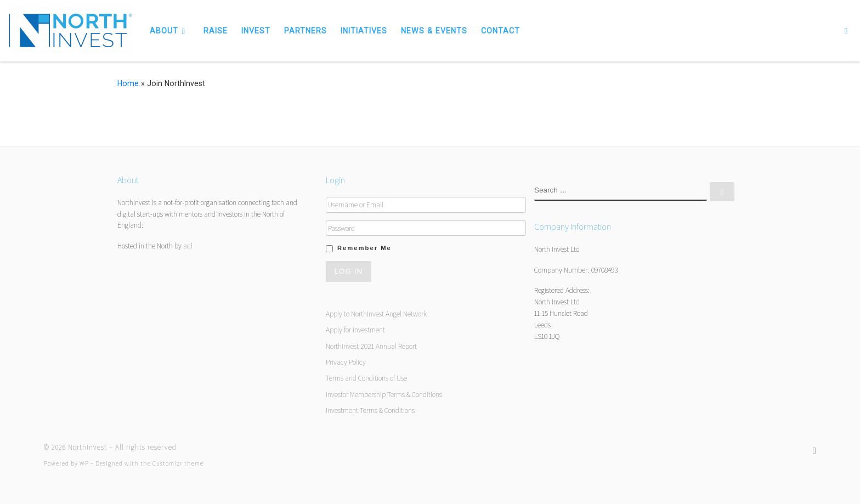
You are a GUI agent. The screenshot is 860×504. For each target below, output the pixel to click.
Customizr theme (178, 463)
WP (84, 463)
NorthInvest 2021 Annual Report (371, 346)
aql (188, 246)
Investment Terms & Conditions (370, 410)
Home (128, 83)
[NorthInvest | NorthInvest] (71, 29)
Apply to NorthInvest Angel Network (376, 314)
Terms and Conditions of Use (366, 378)
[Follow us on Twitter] (814, 451)
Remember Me (364, 248)
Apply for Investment (355, 330)
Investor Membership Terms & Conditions (384, 394)
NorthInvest (87, 447)
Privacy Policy (346, 362)
